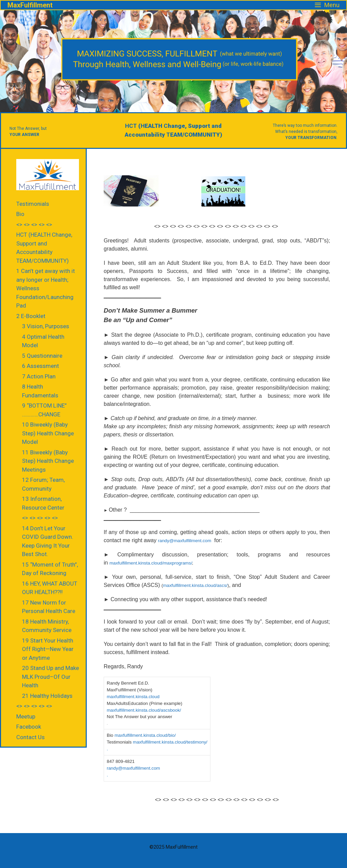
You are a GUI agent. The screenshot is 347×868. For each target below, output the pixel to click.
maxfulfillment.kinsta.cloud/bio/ (146, 735)
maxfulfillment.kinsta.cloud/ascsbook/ (144, 710)
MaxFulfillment (30, 5)
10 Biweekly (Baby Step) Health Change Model (48, 433)
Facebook (29, 727)
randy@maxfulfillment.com (185, 541)
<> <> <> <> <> (34, 224)
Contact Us (30, 737)
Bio (20, 214)
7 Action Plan (39, 376)
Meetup (26, 716)
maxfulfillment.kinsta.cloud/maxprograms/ (151, 563)
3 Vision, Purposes (46, 326)
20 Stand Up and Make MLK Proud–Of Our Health (50, 677)
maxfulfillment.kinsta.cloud (133, 697)
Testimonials (33, 204)
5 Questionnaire (42, 356)
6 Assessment (40, 366)
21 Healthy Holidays (47, 696)
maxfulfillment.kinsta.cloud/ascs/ (195, 585)
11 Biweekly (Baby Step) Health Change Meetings (48, 461)
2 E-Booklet (31, 316)
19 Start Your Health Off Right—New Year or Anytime (48, 649)
